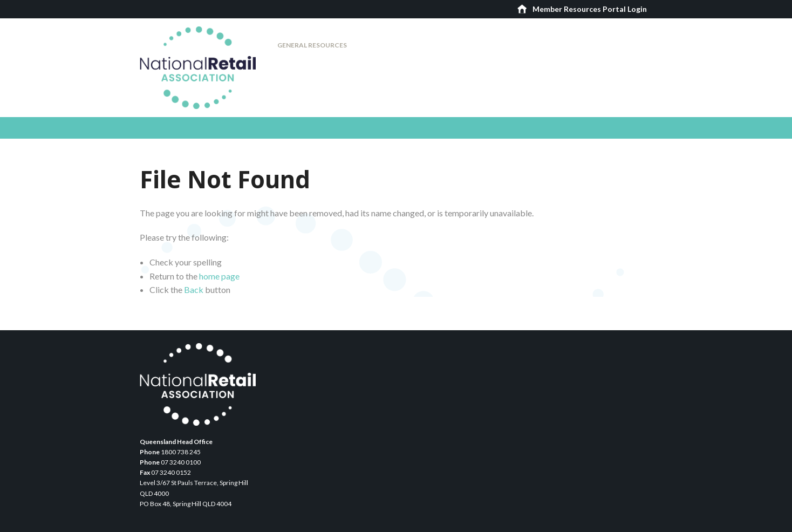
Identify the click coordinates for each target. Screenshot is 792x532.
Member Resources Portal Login (590, 9)
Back (194, 289)
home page (219, 276)
